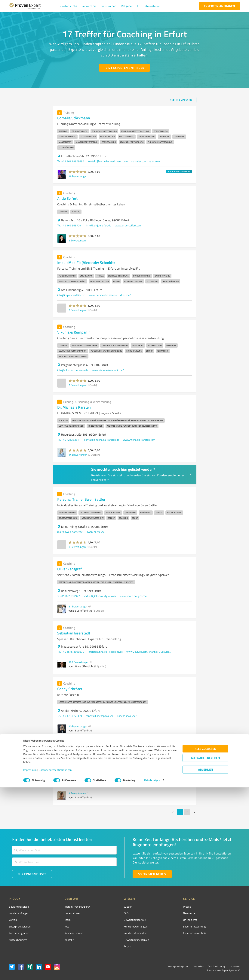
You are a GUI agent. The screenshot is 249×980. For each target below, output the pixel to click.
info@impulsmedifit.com (71, 295)
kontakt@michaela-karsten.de (102, 440)
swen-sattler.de (96, 532)
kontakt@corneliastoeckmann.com (108, 161)
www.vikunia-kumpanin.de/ (108, 370)
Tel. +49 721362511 (69, 440)
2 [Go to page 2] (187, 812)
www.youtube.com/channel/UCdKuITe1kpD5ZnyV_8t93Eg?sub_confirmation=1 (149, 652)
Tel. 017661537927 (69, 596)
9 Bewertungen (77, 310)
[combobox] (64, 850)
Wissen (114, 907)
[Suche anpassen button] (181, 100)
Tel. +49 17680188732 (70, 783)
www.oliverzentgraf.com (134, 596)
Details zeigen (152, 973)
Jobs (60, 926)
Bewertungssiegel (19, 907)
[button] (68, 6)
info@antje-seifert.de (99, 225)
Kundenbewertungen (122, 926)
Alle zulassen (205, 941)
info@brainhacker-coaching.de (105, 652)
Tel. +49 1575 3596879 (71, 652)
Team (61, 920)
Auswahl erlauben (205, 950)
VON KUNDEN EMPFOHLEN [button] (179, 171)
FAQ (112, 913)
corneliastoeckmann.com (146, 161)
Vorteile (13, 920)
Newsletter (168, 913)
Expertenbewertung (173, 926)
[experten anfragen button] (220, 6)
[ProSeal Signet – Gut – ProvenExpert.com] (226, 914)
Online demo (169, 920)
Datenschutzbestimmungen (55, 962)
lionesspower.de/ (127, 716)
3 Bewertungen (77, 547)
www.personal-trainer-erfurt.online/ (110, 295)
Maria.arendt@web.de (100, 783)
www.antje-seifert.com (128, 225)
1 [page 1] (180, 812)
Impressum (30, 962)
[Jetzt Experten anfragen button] (124, 68)
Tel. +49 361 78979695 (71, 161)
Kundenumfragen (19, 913)
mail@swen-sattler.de (70, 532)
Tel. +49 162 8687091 (70, 225)
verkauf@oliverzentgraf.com (100, 596)
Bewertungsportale (121, 920)
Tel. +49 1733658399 (70, 716)
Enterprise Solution (20, 926)
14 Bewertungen (78, 455)
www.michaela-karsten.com (139, 440)
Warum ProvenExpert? (70, 907)
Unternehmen (66, 913)
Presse (166, 907)
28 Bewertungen (78, 176)
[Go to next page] (194, 812)
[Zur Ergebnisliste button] (32, 874)
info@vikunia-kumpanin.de (73, 370)
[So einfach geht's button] (152, 874)
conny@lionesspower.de (100, 716)
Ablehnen (206, 962)
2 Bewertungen (77, 240)
